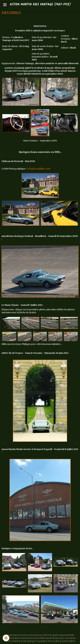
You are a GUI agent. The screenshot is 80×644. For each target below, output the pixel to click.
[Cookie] (6, 638)
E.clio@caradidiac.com (38, 169)
